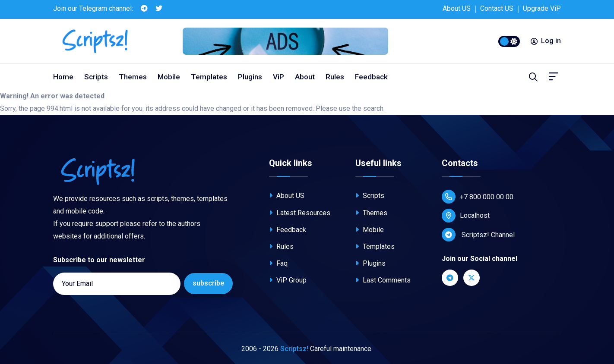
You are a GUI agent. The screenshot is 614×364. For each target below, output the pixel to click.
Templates (209, 77)
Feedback (371, 77)
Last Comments (383, 280)
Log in (546, 41)
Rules (335, 77)
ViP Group (288, 280)
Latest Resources (300, 213)
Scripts (96, 77)
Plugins (250, 77)
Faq (278, 263)
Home (63, 77)
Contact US (497, 8)
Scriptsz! (294, 349)
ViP (279, 77)
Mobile (169, 77)
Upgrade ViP (542, 8)
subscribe (208, 283)
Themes (133, 77)
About (305, 77)
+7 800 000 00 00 (478, 197)
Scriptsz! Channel (478, 235)
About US (457, 8)
